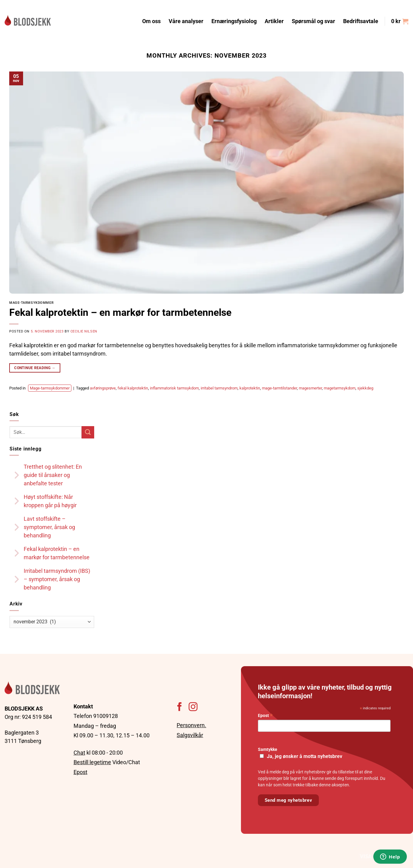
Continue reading (35, 368)
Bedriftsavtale (361, 21)
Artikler (274, 21)
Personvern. (191, 725)
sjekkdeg (365, 388)
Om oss (151, 21)
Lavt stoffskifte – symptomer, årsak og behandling (49, 527)
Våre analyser (186, 21)
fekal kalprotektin (133, 388)
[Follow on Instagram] (193, 707)
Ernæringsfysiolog (234, 21)
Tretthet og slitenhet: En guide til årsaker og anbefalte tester (53, 475)
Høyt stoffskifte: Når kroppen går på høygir (50, 501)
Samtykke (268, 750)
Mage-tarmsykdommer (31, 303)
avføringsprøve (103, 388)
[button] (400, 21)
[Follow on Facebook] (180, 707)
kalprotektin (250, 388)
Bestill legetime (92, 762)
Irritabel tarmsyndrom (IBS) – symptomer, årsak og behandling (57, 579)
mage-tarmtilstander (279, 388)
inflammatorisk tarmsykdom (174, 388)
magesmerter (310, 388)
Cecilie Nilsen (84, 331)
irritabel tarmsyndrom (219, 388)
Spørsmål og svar (313, 21)
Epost (80, 772)
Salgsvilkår (190, 735)
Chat (79, 753)
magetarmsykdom (340, 388)
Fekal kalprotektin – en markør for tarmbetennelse (120, 312)
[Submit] (88, 432)
